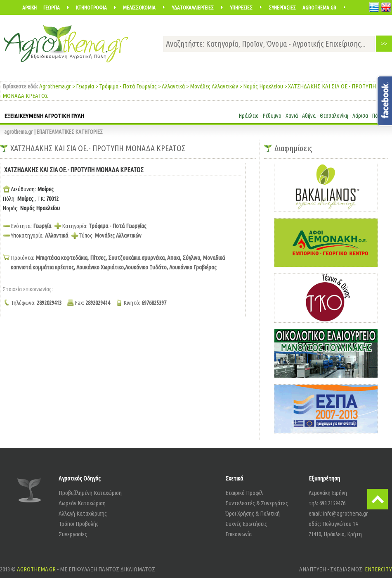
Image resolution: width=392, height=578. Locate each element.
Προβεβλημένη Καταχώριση (90, 493)
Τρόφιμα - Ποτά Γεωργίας (128, 86)
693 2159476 (332, 503)
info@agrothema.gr (346, 513)
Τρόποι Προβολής (79, 524)
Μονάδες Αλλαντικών (214, 86)
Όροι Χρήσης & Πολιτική (253, 513)
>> (384, 44)
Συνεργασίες (73, 534)
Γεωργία (85, 86)
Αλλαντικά (173, 86)
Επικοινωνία (239, 534)
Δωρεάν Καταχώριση (82, 503)
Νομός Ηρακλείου (263, 86)
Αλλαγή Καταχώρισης (83, 513)
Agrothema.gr (55, 86)
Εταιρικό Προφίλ (244, 493)
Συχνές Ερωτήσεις (246, 524)
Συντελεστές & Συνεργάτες (257, 503)
